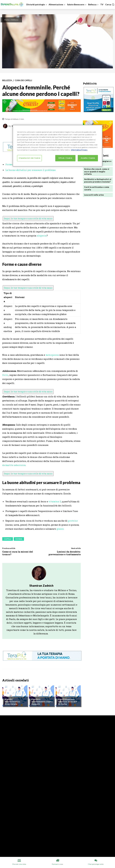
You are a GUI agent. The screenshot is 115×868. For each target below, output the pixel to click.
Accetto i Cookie (88, 158)
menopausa (52, 355)
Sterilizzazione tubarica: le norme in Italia (68, 702)
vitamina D (55, 501)
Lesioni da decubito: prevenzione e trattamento (65, 553)
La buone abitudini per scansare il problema (30, 170)
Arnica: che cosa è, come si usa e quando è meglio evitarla (97, 172)
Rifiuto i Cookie (65, 158)
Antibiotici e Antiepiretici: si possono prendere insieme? (98, 180)
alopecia (42, 236)
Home (7, 20)
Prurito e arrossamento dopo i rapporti (42, 702)
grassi (60, 529)
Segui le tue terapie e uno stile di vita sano (28, 218)
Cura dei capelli (23, 80)
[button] (110, 5)
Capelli (8, 539)
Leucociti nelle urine (94, 195)
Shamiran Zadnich (41, 586)
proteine (73, 521)
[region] (57, 146)
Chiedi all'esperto (14, 694)
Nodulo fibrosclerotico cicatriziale (13, 702)
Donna (19, 539)
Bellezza (15, 20)
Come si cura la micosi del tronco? (18, 553)
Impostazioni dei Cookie (29, 158)
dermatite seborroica (14, 465)
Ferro (5, 375)
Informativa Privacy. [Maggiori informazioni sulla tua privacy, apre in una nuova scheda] (79, 150)
